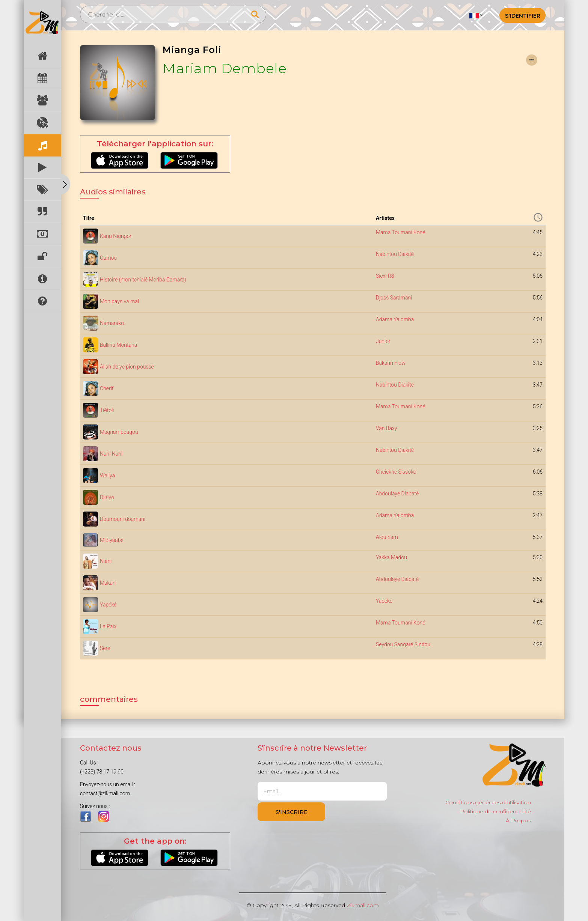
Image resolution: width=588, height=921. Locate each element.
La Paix (108, 626)
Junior (383, 341)
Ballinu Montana (118, 345)
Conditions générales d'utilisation (488, 802)
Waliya (107, 476)
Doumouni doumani (123, 519)
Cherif (107, 388)
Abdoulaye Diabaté (397, 494)
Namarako (112, 323)
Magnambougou (119, 432)
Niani (106, 561)
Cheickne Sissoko (396, 472)
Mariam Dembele (225, 68)
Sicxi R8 (385, 276)
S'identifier (523, 16)
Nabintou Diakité (395, 254)
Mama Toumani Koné (400, 232)
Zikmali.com (363, 905)
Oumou (108, 258)
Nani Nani (111, 454)
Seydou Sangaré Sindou (403, 644)
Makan (108, 583)
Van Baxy (386, 428)
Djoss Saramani (394, 298)
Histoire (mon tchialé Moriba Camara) (143, 280)
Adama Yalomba (395, 319)
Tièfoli (107, 410)
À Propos (518, 820)
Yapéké (108, 605)
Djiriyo (107, 497)
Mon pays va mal (119, 301)
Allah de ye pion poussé (127, 367)
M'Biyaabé (112, 540)
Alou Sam (387, 537)
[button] (476, 15)
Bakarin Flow (391, 363)
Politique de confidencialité (495, 811)
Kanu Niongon (116, 236)
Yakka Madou (391, 557)
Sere (105, 648)
